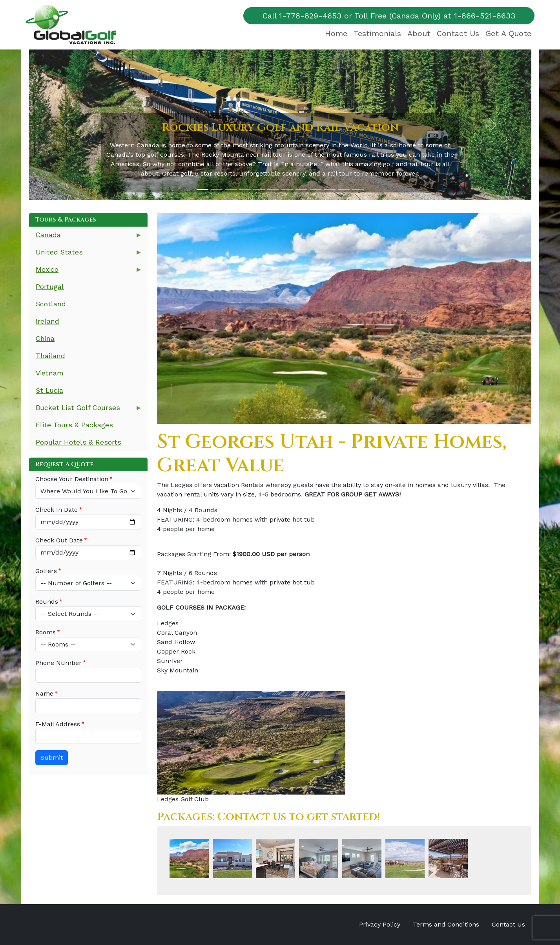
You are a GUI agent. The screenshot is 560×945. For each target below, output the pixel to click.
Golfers (46, 571)
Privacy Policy (380, 924)
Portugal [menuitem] (50, 287)
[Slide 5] (259, 190)
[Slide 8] (301, 190)
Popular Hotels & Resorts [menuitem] (78, 442)
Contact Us (458, 33)
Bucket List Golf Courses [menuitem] (86, 410)
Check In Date (57, 510)
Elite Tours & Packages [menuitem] (74, 425)
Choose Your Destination (72, 479)
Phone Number (58, 663)
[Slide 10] (330, 190)
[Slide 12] (358, 190)
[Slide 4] (245, 190)
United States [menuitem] (86, 255)
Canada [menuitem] (86, 237)
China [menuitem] (45, 339)
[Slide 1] (202, 190)
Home (336, 33)
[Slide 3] (231, 190)
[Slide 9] (316, 190)
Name (44, 693)
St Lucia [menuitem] (49, 390)
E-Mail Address (58, 724)
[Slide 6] (273, 190)
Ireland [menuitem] (47, 321)
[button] (67, 125)
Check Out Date (59, 540)
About (419, 33)
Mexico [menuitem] (86, 272)
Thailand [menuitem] (50, 356)
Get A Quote (508, 33)
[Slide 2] (217, 190)
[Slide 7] (287, 190)
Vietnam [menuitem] (50, 373)
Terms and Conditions (446, 924)
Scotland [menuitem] (51, 304)
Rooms (46, 632)
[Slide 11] (344, 190)
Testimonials (377, 33)
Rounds (47, 602)
